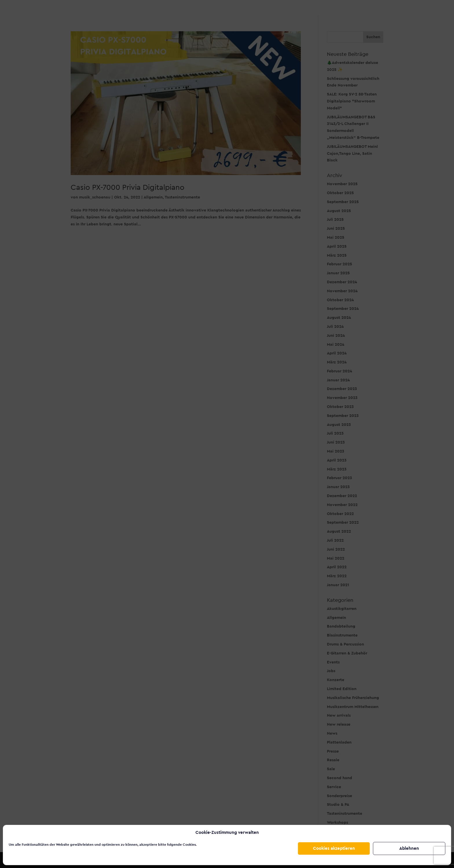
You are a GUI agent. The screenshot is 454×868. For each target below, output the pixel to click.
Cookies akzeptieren (334, 848)
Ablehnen (409, 848)
